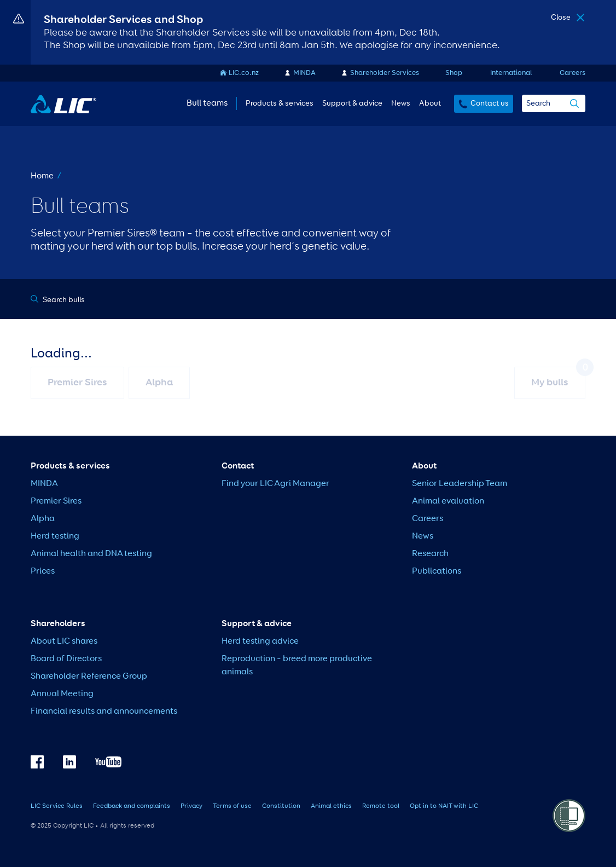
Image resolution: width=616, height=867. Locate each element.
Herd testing (55, 536)
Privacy (191, 806)
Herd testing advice (260, 641)
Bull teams (207, 103)
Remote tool (381, 806)
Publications (437, 571)
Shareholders (58, 624)
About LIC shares (64, 641)
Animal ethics (331, 806)
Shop (454, 73)
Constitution (281, 806)
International (511, 73)
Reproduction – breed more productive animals (297, 666)
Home (42, 176)
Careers (573, 73)
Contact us (490, 103)
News (401, 103)
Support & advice (352, 103)
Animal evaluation (448, 501)
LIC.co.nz (244, 73)
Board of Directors (66, 659)
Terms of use (232, 806)
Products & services (280, 103)
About (430, 103)
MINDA (304, 73)
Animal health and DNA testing (91, 554)
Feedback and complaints (132, 806)
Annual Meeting (62, 694)
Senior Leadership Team (460, 484)
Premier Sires (56, 501)
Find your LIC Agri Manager (275, 484)
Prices (43, 571)
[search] (574, 105)
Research (430, 554)
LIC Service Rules (57, 806)
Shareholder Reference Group (89, 677)
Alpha (43, 519)
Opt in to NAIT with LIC (444, 806)
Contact (238, 466)
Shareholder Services (385, 73)
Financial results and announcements (104, 712)
